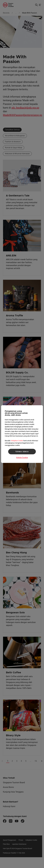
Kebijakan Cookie (17, 440)
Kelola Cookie (22, 457)
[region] (22, 434)
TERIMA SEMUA (22, 452)
